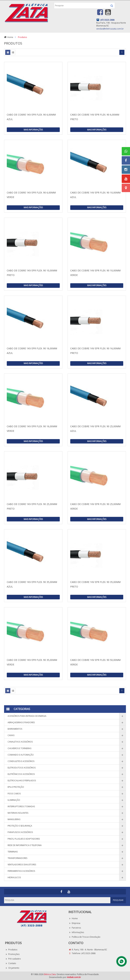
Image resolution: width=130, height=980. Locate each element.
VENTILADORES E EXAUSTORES (22, 865)
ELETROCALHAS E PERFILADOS (22, 781)
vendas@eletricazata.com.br (110, 29)
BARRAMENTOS (15, 729)
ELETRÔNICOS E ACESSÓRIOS (21, 774)
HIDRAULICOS (14, 877)
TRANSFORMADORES (17, 858)
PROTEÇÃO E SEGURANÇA (20, 826)
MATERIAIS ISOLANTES (18, 813)
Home (10, 37)
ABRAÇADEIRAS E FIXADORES (21, 722)
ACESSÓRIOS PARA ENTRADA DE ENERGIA (27, 716)
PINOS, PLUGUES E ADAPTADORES (24, 839)
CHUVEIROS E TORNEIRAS (19, 748)
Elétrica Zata (50, 974)
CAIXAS (11, 735)
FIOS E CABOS (14, 794)
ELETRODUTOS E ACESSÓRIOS (22, 768)
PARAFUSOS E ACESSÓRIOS (20, 832)
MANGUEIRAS (14, 819)
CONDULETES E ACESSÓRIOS (21, 761)
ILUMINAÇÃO (14, 800)
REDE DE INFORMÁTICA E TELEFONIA (25, 845)
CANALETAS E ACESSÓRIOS (20, 742)
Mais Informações (33, 130)
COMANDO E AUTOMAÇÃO (21, 755)
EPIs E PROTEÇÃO (16, 787)
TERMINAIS (13, 852)
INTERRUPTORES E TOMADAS (21, 806)
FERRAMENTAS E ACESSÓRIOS (21, 871)
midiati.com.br (74, 977)
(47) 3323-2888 (88, 953)
